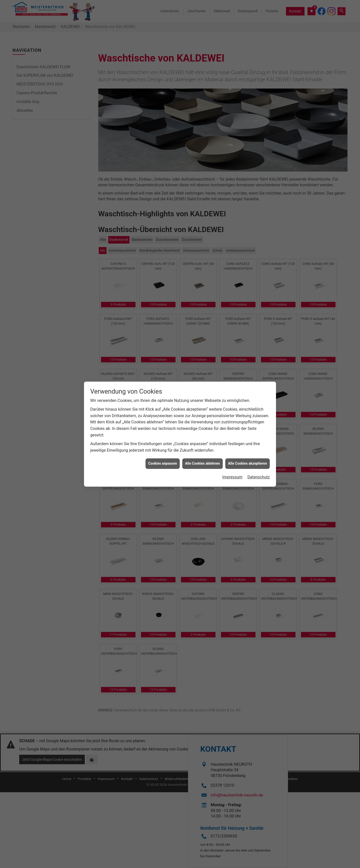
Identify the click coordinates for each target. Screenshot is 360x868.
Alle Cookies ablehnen (202, 144)
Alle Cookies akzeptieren (247, 144)
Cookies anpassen (163, 144)
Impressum (232, 157)
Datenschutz (259, 157)
